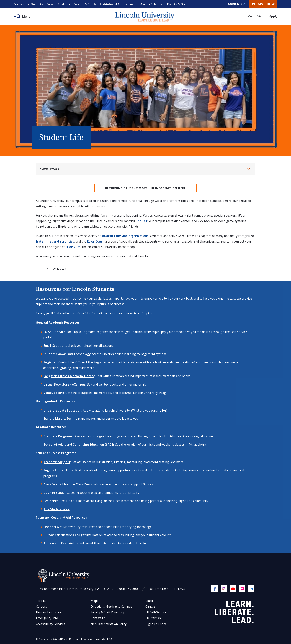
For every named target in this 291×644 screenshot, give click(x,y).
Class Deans (52, 484)
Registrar (50, 362)
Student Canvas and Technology (67, 354)
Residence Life (54, 501)
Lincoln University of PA (97, 639)
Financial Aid (53, 527)
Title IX (41, 601)
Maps (95, 601)
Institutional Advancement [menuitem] (118, 4)
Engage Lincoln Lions (59, 470)
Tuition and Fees (56, 543)
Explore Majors (54, 419)
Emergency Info (47, 618)
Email (47, 346)
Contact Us (98, 618)
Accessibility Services (51, 624)
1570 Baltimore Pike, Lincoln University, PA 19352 (72, 589)
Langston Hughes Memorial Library (69, 376)
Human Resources (49, 612)
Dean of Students (57, 493)
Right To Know (156, 624)
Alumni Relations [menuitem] (152, 4)
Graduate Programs (58, 436)
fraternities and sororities (55, 241)
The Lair (142, 221)
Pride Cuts (73, 247)
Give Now (263, 4)
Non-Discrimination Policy (109, 624)
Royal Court (95, 241)
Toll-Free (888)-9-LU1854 (166, 589)
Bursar (48, 535)
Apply (273, 16)
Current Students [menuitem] (58, 4)
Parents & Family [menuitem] (85, 4)
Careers (41, 607)
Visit (261, 16)
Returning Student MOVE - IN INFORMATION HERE (145, 188)
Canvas (150, 607)
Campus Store (54, 393)
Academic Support (57, 462)
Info (249, 16)
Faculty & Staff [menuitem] (178, 4)
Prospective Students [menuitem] (28, 4)
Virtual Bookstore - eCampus (64, 384)
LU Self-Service (54, 332)
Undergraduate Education (63, 410)
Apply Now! (56, 269)
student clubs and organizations (125, 236)
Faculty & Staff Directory (107, 612)
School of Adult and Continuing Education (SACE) (79, 445)
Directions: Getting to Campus (112, 607)
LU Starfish (153, 618)
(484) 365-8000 (129, 589)
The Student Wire (57, 509)
